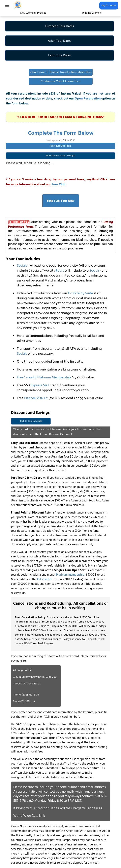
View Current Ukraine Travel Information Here (61, 72)
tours (60, 271)
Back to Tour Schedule (31, 421)
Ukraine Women (92, 13)
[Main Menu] (7, 5)
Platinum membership (70, 575)
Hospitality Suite (80, 293)
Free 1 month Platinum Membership (44, 377)
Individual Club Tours (60, 146)
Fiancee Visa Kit (36, 398)
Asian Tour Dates (60, 41)
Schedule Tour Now (61, 201)
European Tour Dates (60, 26)
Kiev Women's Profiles (33, 13)
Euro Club (58, 184)
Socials (22, 266)
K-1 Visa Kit (44, 579)
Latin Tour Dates (60, 55)
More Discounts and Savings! (60, 156)
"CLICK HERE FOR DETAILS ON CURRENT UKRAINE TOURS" (61, 117)
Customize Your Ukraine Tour (61, 81)
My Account (109, 6)
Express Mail (40, 385)
